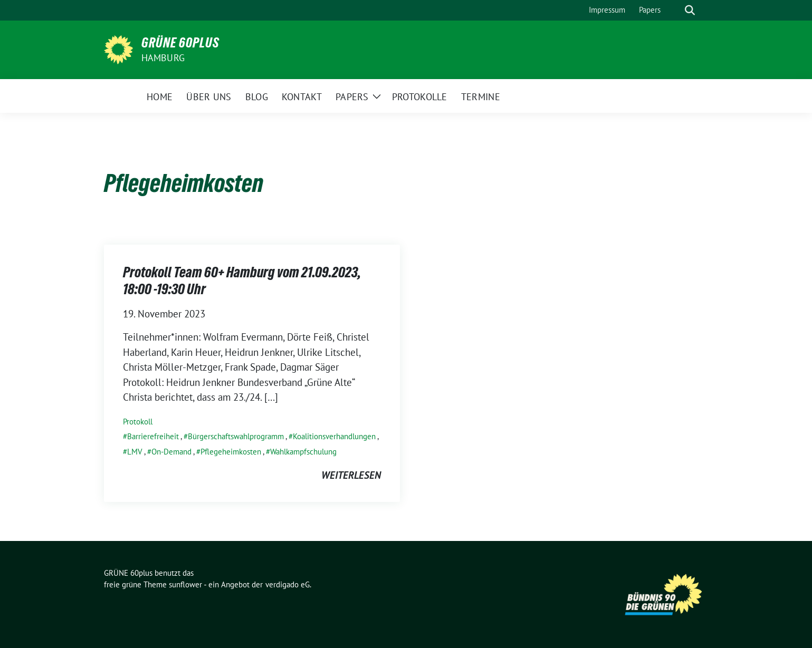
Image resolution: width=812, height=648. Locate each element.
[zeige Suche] (690, 10)
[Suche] (675, 10)
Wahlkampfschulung (303, 452)
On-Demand (171, 452)
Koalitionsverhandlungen (334, 436)
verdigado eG (288, 584)
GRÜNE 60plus (180, 43)
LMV (135, 452)
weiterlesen (351, 475)
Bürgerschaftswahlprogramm (236, 436)
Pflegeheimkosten (231, 452)
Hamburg (163, 58)
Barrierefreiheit (153, 436)
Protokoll (138, 422)
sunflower (185, 584)
